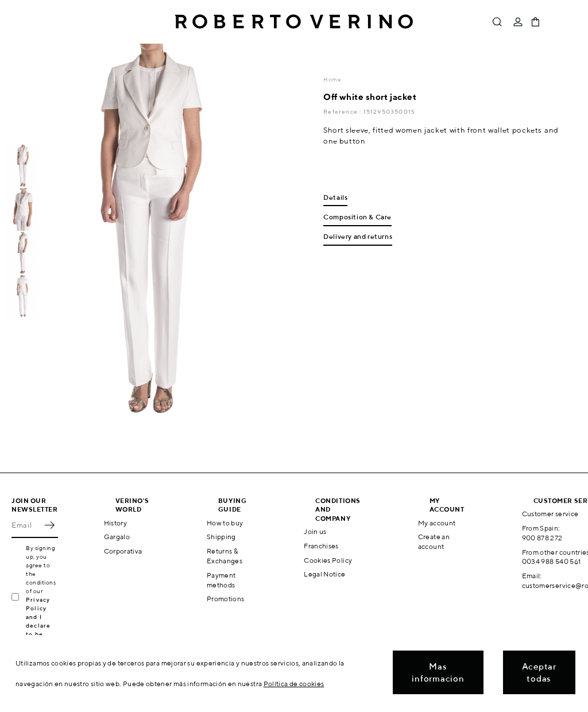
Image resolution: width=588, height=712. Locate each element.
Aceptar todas (539, 672)
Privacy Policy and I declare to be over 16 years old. (42, 625)
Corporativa (123, 551)
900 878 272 (542, 538)
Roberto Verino (294, 22)
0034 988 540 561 (552, 561)
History (116, 523)
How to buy (225, 523)
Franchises (321, 546)
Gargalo (117, 537)
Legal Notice (324, 574)
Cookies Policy (328, 560)
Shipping (221, 537)
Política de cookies (294, 684)
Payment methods (221, 580)
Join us (315, 531)
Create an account (434, 541)
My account (437, 523)
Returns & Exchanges (225, 556)
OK (49, 525)
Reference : (343, 111)
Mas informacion (438, 672)
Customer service (550, 514)
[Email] (26, 525)
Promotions (226, 599)
